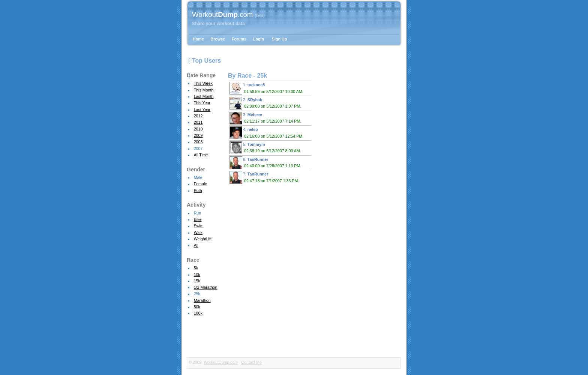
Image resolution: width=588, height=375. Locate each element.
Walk (198, 232)
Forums (239, 39)
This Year (202, 103)
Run (198, 213)
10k (197, 274)
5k (196, 268)
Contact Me (251, 362)
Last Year (202, 109)
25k (197, 294)
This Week (203, 83)
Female (201, 184)
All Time (201, 155)
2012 (198, 116)
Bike (198, 219)
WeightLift (203, 239)
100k (198, 313)
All (196, 245)
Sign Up (279, 39)
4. (268, 133)
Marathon (202, 300)
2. (266, 103)
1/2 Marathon (206, 287)
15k (197, 281)
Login (259, 39)
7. (265, 177)
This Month (204, 90)
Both (198, 190)
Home (198, 39)
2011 (198, 122)
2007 (198, 148)
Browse (218, 39)
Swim (199, 226)
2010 (198, 129)
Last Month (204, 96)
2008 (198, 142)
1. (268, 88)
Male (198, 177)
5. (266, 148)
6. (266, 163)
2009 (198, 135)
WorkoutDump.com (221, 362)
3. (266, 118)
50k (197, 307)
